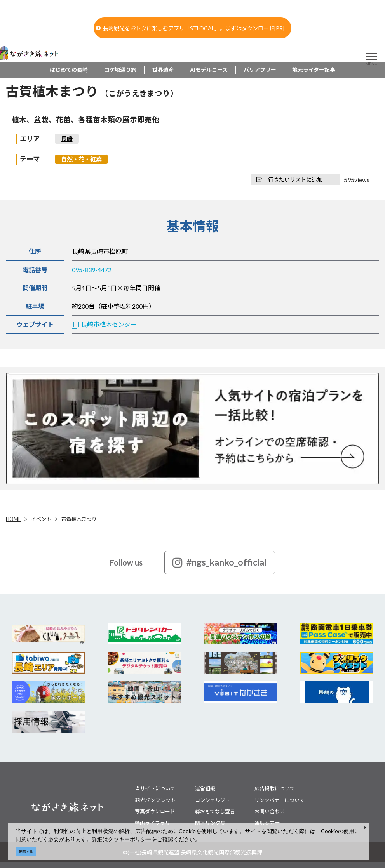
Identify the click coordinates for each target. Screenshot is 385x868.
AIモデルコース (209, 70)
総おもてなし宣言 (215, 811)
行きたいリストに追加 (289, 180)
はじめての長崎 (69, 70)
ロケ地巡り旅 (120, 70)
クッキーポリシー (130, 839)
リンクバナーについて (280, 800)
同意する (26, 852)
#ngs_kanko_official (220, 562)
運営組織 (205, 788)
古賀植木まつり (79, 519)
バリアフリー (260, 70)
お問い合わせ (270, 811)
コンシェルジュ (213, 800)
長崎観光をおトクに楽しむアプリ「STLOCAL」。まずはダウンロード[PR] (190, 28)
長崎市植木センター (104, 324)
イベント (41, 519)
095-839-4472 (92, 270)
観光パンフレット (155, 800)
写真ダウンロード (155, 811)
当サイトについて (155, 788)
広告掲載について (275, 788)
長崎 (67, 139)
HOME (13, 519)
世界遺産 (163, 70)
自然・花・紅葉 (81, 159)
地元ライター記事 (314, 70)
